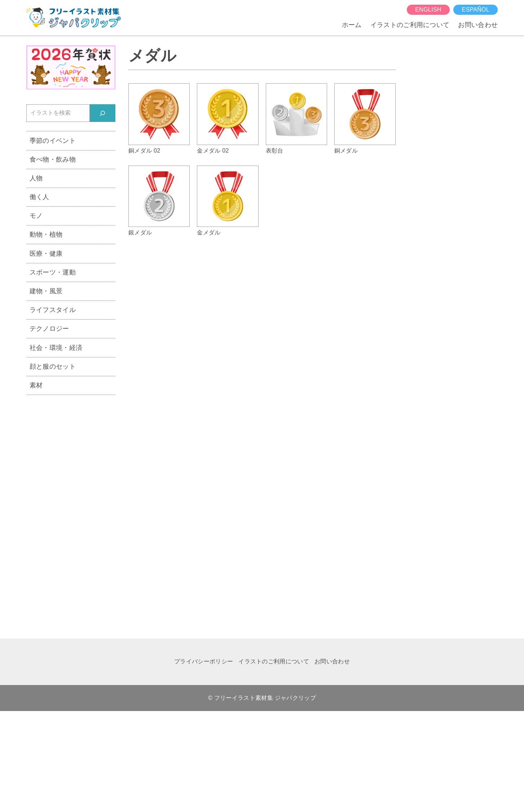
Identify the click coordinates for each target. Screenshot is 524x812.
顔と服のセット (53, 366)
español (475, 10)
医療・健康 (46, 253)
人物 (36, 178)
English (428, 10)
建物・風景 (46, 291)
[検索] (103, 113)
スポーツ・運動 (53, 272)
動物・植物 (46, 234)
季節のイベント (53, 141)
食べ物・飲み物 (53, 159)
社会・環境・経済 (56, 348)
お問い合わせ (478, 25)
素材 (36, 385)
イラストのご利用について (410, 25)
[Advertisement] (71, 512)
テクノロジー (49, 328)
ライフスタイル (53, 310)
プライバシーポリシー (204, 661)
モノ (36, 216)
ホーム (352, 25)
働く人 (39, 197)
